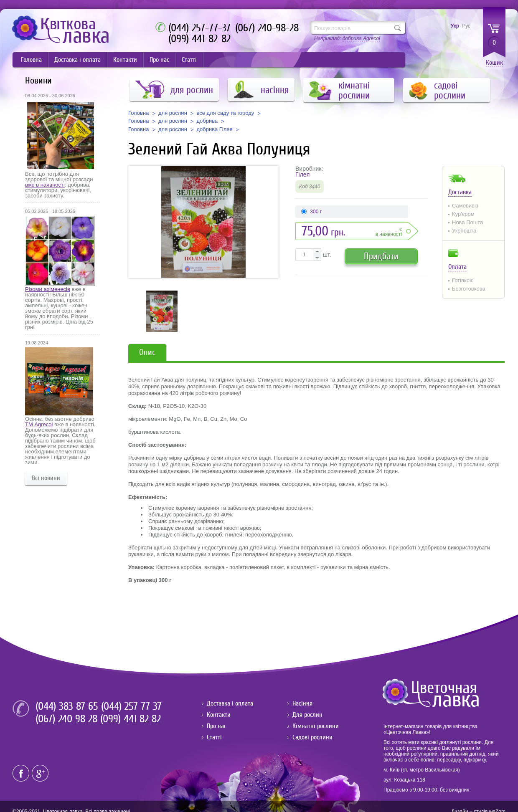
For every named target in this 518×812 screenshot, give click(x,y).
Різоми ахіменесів (48, 289)
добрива (207, 121)
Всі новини (46, 478)
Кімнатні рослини (316, 726)
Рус (466, 26)
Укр (455, 26)
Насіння (302, 703)
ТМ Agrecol (39, 424)
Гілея (302, 175)
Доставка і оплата (77, 60)
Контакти (125, 60)
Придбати (381, 256)
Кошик (494, 63)
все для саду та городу (225, 113)
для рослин (173, 113)
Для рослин (307, 715)
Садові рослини (312, 737)
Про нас (159, 60)
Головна (31, 60)
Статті (189, 60)
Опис (147, 352)
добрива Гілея (214, 129)
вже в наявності (45, 185)
